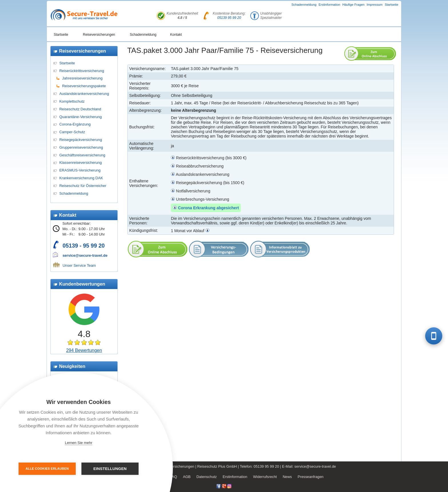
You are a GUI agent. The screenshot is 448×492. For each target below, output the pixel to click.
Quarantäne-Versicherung (80, 117)
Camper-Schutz (72, 132)
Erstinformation (329, 5)
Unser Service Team (79, 265)
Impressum (375, 5)
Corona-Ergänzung (75, 124)
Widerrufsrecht (265, 477)
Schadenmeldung (304, 5)
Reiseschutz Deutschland (80, 109)
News (287, 477)
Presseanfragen (311, 477)
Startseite (391, 5)
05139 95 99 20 (229, 18)
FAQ (173, 477)
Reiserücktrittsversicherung (82, 71)
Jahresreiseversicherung (82, 78)
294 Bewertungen (84, 350)
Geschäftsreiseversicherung (82, 155)
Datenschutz (207, 477)
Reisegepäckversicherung (81, 140)
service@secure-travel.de (85, 255)
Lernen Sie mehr (79, 443)
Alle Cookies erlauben (47, 469)
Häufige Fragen (353, 5)
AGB (187, 477)
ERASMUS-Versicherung (80, 170)
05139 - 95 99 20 (84, 246)
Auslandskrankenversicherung (84, 94)
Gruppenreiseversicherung (81, 147)
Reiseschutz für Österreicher (83, 186)
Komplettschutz (72, 101)
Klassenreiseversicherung (80, 163)
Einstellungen (110, 469)
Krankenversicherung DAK (81, 178)
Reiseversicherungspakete (84, 86)
